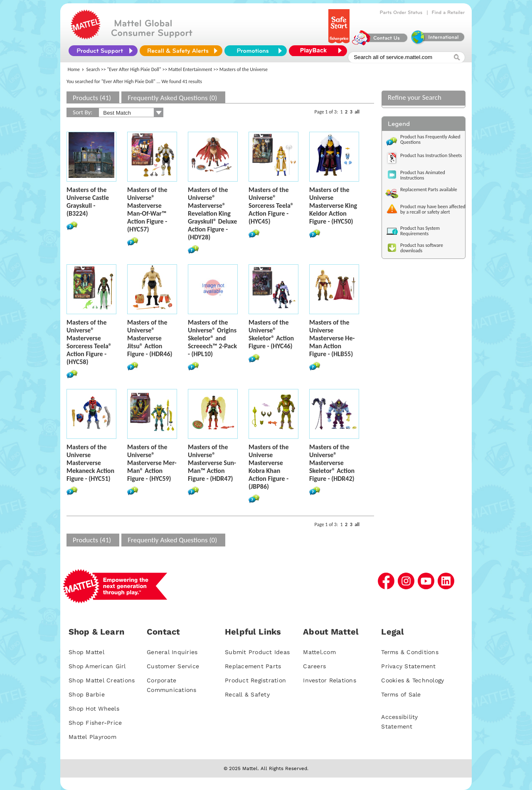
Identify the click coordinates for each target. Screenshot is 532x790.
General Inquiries (172, 652)
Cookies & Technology (413, 680)
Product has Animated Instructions (423, 175)
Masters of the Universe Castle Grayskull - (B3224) (88, 202)
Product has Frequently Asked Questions (430, 139)
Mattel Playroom (92, 737)
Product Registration (255, 680)
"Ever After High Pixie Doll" (134, 69)
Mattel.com (319, 652)
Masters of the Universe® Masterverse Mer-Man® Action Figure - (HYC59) (152, 463)
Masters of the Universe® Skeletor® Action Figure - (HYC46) (271, 334)
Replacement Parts (253, 666)
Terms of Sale (401, 694)
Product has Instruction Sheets (431, 155)
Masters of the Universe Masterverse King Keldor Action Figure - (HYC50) (333, 205)
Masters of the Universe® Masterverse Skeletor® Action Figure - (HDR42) (332, 463)
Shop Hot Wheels (94, 709)
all (357, 112)
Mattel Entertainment (190, 69)
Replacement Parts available (429, 190)
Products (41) (92, 98)
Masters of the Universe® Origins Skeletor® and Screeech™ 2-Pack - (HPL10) (212, 338)
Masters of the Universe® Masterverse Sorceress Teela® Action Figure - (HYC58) (89, 342)
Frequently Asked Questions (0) (172, 98)
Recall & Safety (247, 694)
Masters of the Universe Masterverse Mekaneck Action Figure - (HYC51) (90, 463)
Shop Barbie (87, 694)
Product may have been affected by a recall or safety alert (433, 209)
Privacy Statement (408, 666)
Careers (314, 666)
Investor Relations (330, 680)
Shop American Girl (97, 666)
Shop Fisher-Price (95, 723)
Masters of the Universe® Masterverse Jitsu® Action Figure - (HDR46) (150, 338)
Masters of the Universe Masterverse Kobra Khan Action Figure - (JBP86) (268, 467)
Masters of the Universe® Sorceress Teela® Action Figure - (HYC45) (271, 205)
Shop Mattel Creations (102, 680)
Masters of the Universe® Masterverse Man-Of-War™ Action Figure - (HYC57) (147, 209)
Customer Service (173, 666)
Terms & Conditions (410, 652)
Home (74, 69)
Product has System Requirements (420, 231)
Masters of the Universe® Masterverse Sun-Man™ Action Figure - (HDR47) (212, 463)
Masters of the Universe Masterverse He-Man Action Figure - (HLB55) (332, 338)
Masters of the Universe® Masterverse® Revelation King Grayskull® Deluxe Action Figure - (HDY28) (212, 213)
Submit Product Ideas (257, 652)
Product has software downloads (422, 248)
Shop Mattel (86, 652)
